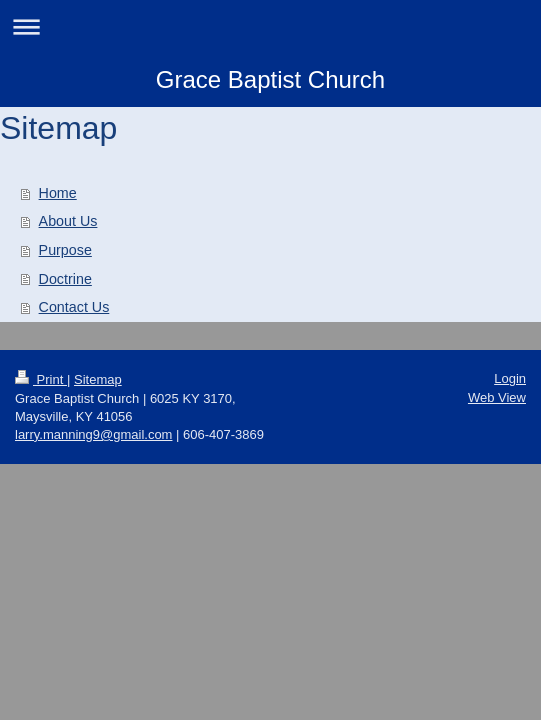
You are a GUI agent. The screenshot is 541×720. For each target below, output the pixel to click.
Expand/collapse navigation (270, 26)
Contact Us (74, 307)
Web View (497, 397)
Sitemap (98, 379)
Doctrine (65, 279)
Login (510, 378)
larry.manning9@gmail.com (93, 434)
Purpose (65, 250)
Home (58, 193)
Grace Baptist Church (270, 79)
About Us (68, 221)
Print (41, 379)
